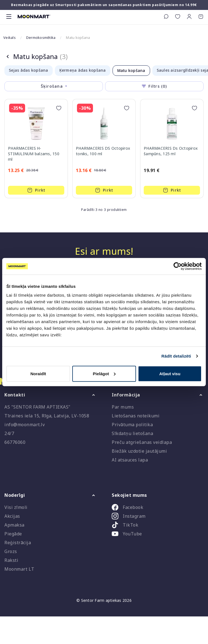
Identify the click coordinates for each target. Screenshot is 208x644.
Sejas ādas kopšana (29, 70)
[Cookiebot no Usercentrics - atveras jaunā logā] (178, 266)
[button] (189, 17)
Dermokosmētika (41, 37)
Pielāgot (104, 373)
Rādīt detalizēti (176, 356)
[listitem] (158, 508)
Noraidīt (38, 373)
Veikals (10, 37)
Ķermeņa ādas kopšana (83, 70)
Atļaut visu (170, 373)
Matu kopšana (131, 70)
